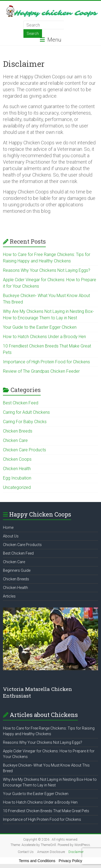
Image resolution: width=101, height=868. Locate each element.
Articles (9, 596)
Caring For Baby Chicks (25, 422)
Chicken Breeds (18, 431)
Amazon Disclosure (51, 852)
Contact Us (26, 852)
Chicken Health (17, 469)
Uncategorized (17, 487)
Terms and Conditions (37, 861)
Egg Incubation (17, 478)
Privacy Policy (70, 861)
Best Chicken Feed (21, 403)
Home (8, 528)
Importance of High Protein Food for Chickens (46, 362)
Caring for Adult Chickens (26, 412)
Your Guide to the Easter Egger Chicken (40, 327)
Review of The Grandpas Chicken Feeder (41, 371)
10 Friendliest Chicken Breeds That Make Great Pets (46, 811)
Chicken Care (15, 440)
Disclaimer (76, 852)
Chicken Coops (17, 459)
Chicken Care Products (25, 450)
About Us (11, 536)
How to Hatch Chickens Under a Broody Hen (44, 337)
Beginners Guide (17, 570)
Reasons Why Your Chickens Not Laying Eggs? (47, 270)
